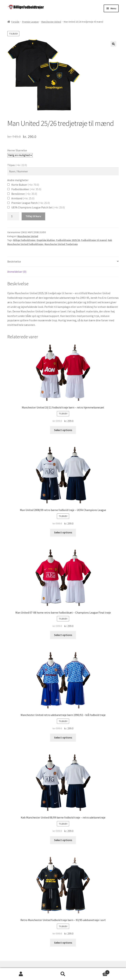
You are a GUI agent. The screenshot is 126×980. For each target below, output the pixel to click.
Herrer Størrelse (17, 150)
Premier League (30, 22)
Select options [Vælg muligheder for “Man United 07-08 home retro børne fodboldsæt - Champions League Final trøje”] (63, 635)
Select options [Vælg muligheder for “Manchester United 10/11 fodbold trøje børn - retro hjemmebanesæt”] (63, 430)
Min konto (21, 974)
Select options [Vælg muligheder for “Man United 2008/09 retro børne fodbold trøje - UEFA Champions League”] (63, 532)
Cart (97, 972)
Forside (15, 22)
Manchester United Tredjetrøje (61, 244)
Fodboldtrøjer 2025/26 (68, 240)
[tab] (63, 262)
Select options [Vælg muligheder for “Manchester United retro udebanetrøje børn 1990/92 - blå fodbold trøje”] (63, 737)
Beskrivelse (14, 261)
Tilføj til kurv (33, 216)
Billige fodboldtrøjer (24, 240)
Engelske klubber (46, 240)
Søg (63, 974)
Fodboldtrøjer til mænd (94, 240)
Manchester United (51, 22)
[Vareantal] (13, 216)
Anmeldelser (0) (17, 272)
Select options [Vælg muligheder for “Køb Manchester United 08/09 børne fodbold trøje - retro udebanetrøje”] (63, 840)
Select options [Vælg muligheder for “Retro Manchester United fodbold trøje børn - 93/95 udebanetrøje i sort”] (63, 943)
